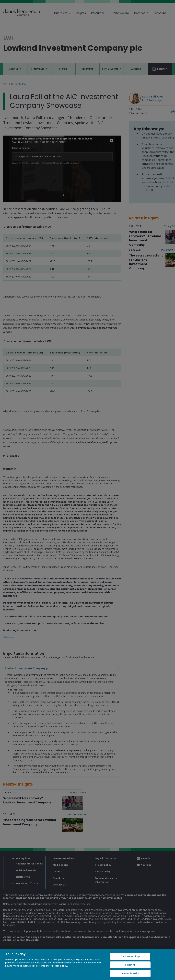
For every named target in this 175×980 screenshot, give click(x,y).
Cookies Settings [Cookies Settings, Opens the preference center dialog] (130, 956)
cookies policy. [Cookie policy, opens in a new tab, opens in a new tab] (59, 966)
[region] (87, 964)
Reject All (130, 965)
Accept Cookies (130, 973)
